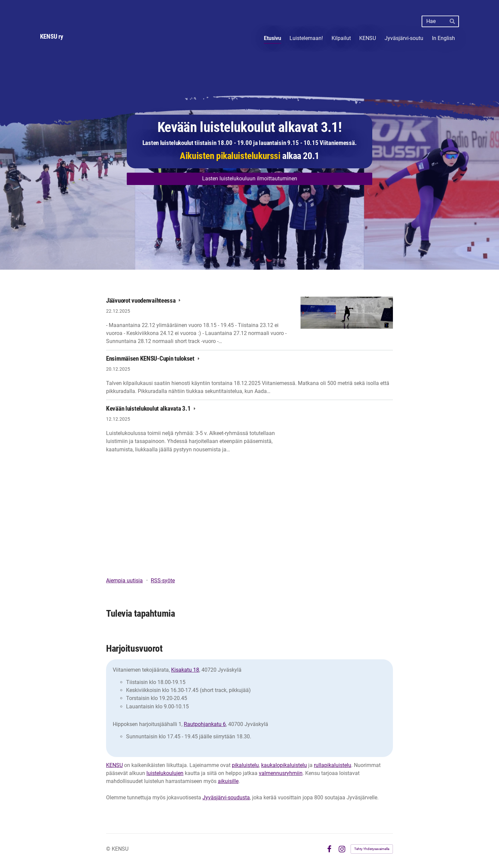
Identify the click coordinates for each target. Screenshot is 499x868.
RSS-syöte (163, 580)
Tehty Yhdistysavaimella (372, 849)
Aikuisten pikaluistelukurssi (230, 156)
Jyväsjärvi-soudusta (226, 797)
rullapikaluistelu (333, 765)
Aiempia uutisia (124, 580)
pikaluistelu (245, 765)
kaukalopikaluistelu (284, 765)
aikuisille (228, 781)
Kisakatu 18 (185, 670)
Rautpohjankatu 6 (205, 724)
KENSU (114, 765)
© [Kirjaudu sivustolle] (109, 849)
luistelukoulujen (165, 773)
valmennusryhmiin (281, 773)
